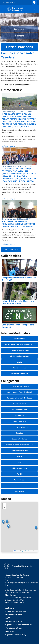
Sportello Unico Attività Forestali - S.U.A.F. (19, 344)
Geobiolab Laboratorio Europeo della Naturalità (18, 326)
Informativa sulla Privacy (13, 628)
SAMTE (20, 456)
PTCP (19, 462)
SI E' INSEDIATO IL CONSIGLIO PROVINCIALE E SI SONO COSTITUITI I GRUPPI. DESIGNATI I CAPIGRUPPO (18, 224)
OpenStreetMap (26, 551)
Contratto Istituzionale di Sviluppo (20, 398)
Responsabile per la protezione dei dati (19, 625)
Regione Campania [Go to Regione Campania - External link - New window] (9, 2)
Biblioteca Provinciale (19, 468)
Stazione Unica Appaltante (20, 386)
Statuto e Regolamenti (20, 427)
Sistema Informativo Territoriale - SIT (19, 445)
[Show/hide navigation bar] (3, 9)
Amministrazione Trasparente (15, 611)
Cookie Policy (9, 631)
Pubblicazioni (19, 492)
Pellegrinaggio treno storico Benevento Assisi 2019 (19, 279)
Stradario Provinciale (19, 439)
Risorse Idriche (19, 339)
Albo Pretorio (9, 608)
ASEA (20, 486)
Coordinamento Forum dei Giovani (19, 392)
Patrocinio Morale (19, 368)
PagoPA (20, 474)
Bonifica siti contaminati (20, 374)
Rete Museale (19, 415)
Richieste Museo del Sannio (19, 350)
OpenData (19, 433)
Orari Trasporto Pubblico (20, 410)
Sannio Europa (20, 480)
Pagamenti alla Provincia (13, 621)
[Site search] (35, 9)
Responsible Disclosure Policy (15, 635)
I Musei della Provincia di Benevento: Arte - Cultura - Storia (18, 302)
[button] (3, 522)
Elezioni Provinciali (20, 421)
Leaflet (16, 551)
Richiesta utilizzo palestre (20, 356)
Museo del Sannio (19, 404)
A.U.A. (20, 362)
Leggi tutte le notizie (11, 249)
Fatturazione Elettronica (20, 451)
